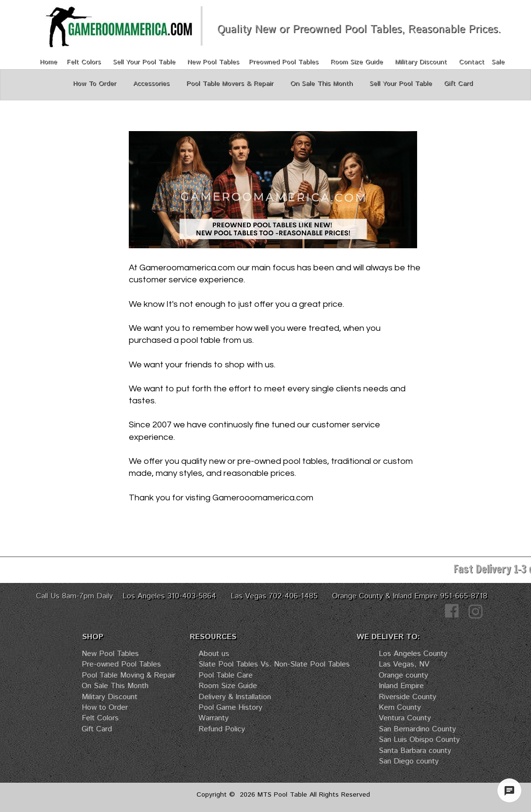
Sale (498, 62)
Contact (472, 62)
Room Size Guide (357, 62)
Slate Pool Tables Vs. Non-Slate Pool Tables (274, 664)
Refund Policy (222, 729)
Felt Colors (84, 62)
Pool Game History (230, 708)
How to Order (105, 708)
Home (50, 62)
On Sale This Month (115, 686)
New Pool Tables (213, 62)
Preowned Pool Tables (284, 62)
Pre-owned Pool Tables (121, 664)
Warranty (214, 718)
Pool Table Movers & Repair (231, 84)
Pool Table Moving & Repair (129, 675)
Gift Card (97, 729)
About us (214, 654)
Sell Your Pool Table (144, 62)
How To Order (97, 84)
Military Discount (422, 62)
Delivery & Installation (235, 697)
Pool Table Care (226, 675)
